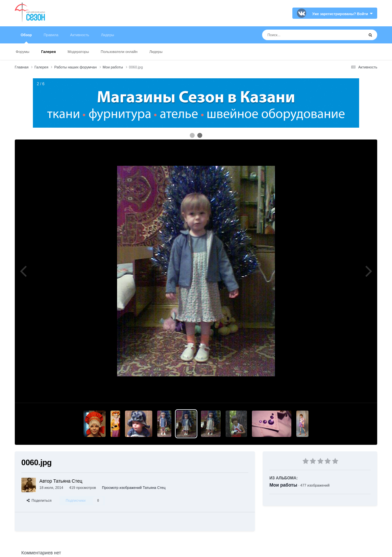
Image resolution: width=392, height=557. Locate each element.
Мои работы (283, 485)
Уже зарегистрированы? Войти (342, 14)
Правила (51, 35)
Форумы (23, 52)
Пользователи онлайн (119, 52)
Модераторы (78, 52)
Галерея (48, 52)
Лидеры (156, 52)
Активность (80, 35)
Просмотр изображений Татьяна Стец (134, 488)
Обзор (26, 38)
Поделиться (39, 500)
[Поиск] (301, 35)
